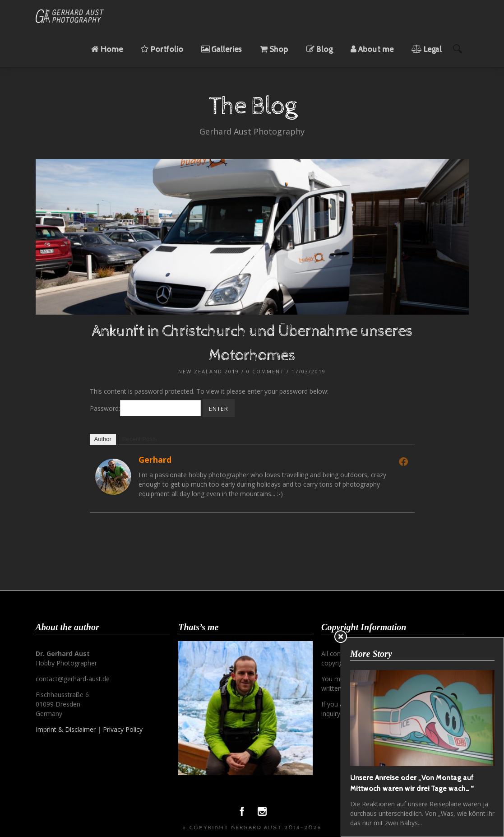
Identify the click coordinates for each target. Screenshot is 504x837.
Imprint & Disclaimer (66, 729)
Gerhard (155, 460)
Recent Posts (139, 439)
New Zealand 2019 (209, 371)
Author (103, 439)
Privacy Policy (123, 729)
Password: (145, 408)
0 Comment (265, 371)
